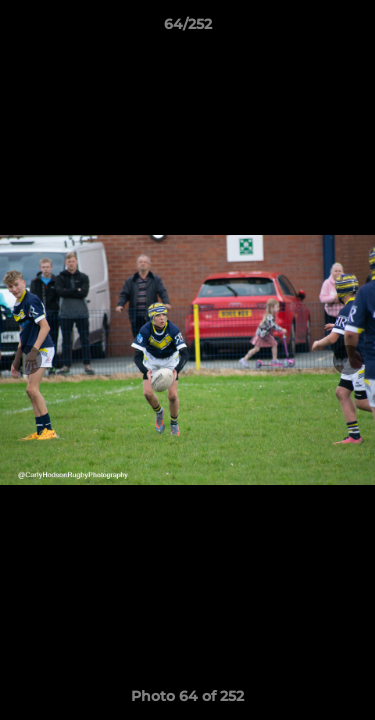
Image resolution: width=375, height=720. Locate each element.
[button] (351, 29)
